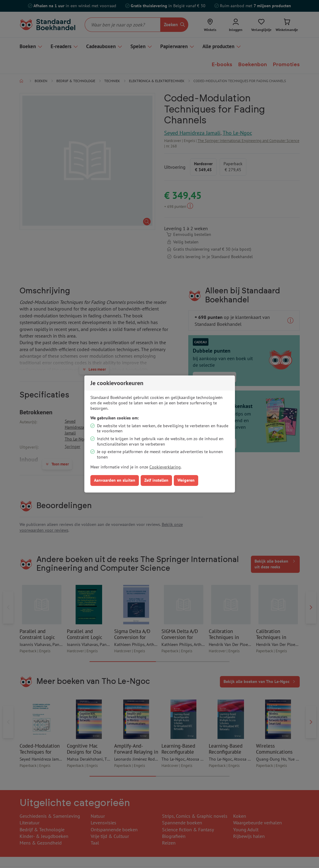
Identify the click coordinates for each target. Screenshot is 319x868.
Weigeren (186, 480)
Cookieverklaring (165, 467)
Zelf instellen (156, 480)
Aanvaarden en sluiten (115, 480)
